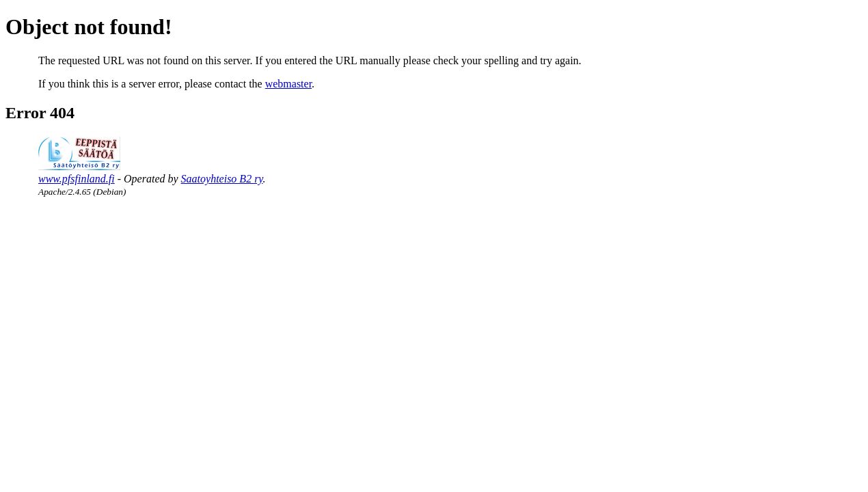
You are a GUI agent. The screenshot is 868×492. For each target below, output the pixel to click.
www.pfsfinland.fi (77, 179)
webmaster (288, 84)
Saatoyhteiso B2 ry (222, 179)
